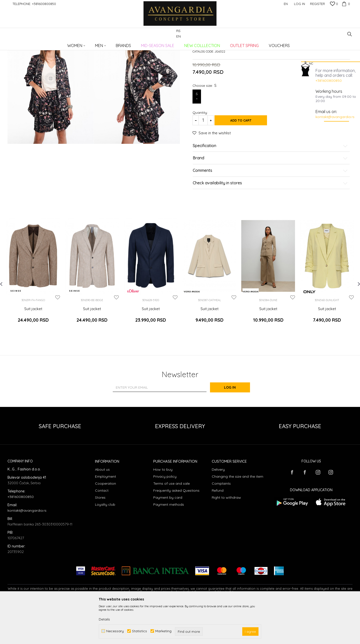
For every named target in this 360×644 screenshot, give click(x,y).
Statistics (139, 631)
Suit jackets (92, 44)
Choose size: (204, 129)
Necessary (115, 631)
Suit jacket (33, 352)
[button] (350, 34)
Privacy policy (165, 516)
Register (317, 4)
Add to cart (245, 164)
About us (102, 509)
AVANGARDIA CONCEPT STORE (29, 44)
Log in (235, 427)
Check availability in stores (270, 227)
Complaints (221, 523)
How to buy (163, 509)
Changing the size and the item (237, 516)
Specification (270, 189)
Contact (102, 530)
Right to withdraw (226, 537)
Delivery (218, 509)
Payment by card (168, 537)
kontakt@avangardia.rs (335, 117)
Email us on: (326, 112)
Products (60, 44)
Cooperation (105, 523)
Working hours (329, 91)
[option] (33, 317)
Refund (218, 530)
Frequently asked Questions (176, 530)
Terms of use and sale (171, 523)
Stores (100, 537)
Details (104, 619)
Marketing (163, 631)
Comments (270, 214)
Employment (105, 516)
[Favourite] (334, 4)
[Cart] (345, 4)
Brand (270, 202)
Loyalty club (105, 544)
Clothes (75, 44)
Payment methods (169, 544)
